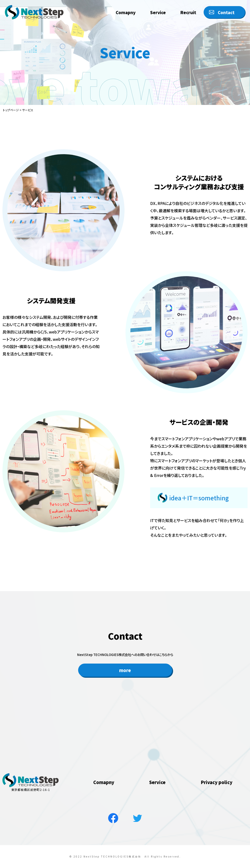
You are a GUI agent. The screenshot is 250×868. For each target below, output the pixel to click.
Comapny (126, 10)
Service (158, 10)
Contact (226, 10)
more (125, 677)
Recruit (188, 10)
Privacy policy (217, 804)
